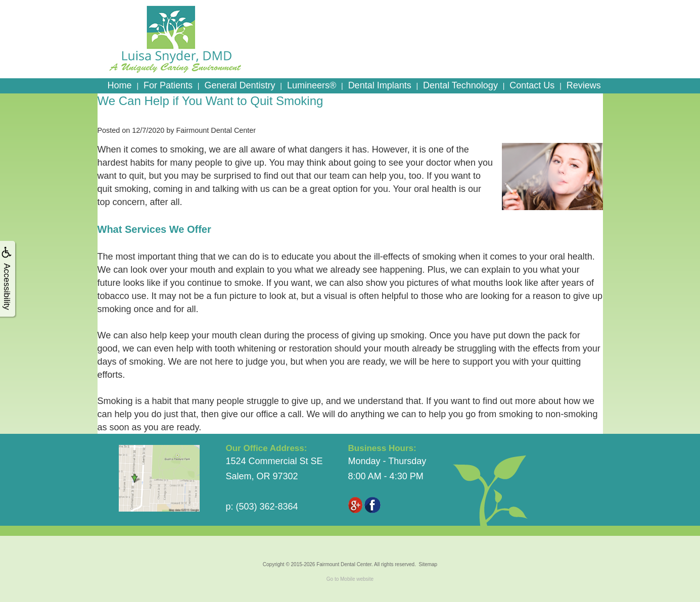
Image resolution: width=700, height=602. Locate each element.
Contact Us (532, 85)
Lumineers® (312, 85)
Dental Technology (460, 85)
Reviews (584, 85)
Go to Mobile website (350, 579)
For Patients (168, 85)
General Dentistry (240, 85)
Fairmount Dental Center (344, 564)
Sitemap (428, 564)
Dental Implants (380, 85)
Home (120, 85)
